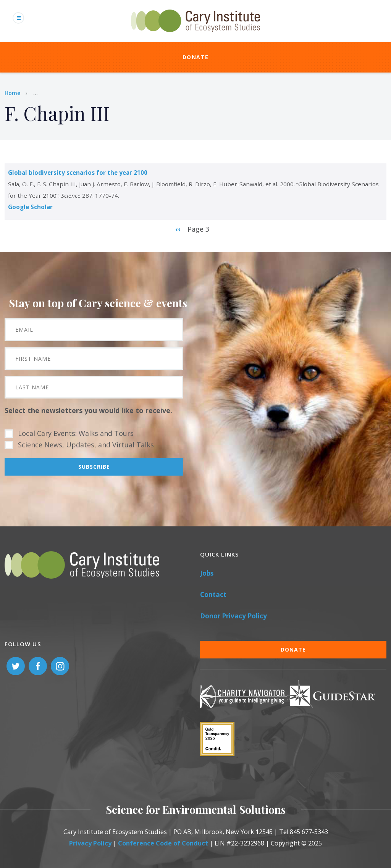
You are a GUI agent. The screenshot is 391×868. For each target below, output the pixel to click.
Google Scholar (30, 207)
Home (12, 93)
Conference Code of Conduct (163, 843)
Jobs (207, 573)
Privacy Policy (90, 843)
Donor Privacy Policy (233, 616)
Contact (213, 595)
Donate (195, 57)
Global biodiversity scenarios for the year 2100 (78, 173)
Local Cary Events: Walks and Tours (76, 433)
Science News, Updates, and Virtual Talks (86, 445)
